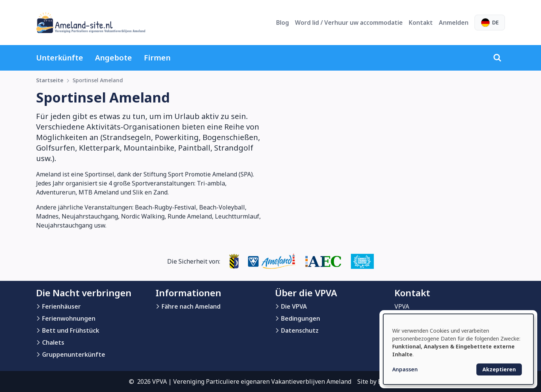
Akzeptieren (499, 369)
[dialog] (458, 349)
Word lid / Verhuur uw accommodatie (349, 23)
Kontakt (421, 23)
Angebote (113, 58)
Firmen (157, 58)
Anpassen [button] (405, 369)
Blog (283, 23)
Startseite (50, 80)
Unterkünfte (60, 58)
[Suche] (497, 58)
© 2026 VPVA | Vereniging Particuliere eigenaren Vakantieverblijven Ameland (240, 381)
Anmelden (454, 23)
